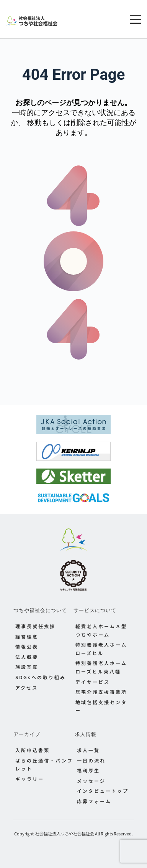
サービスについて (95, 610)
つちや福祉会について (40, 610)
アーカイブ (27, 734)
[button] (136, 19)
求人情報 (86, 734)
